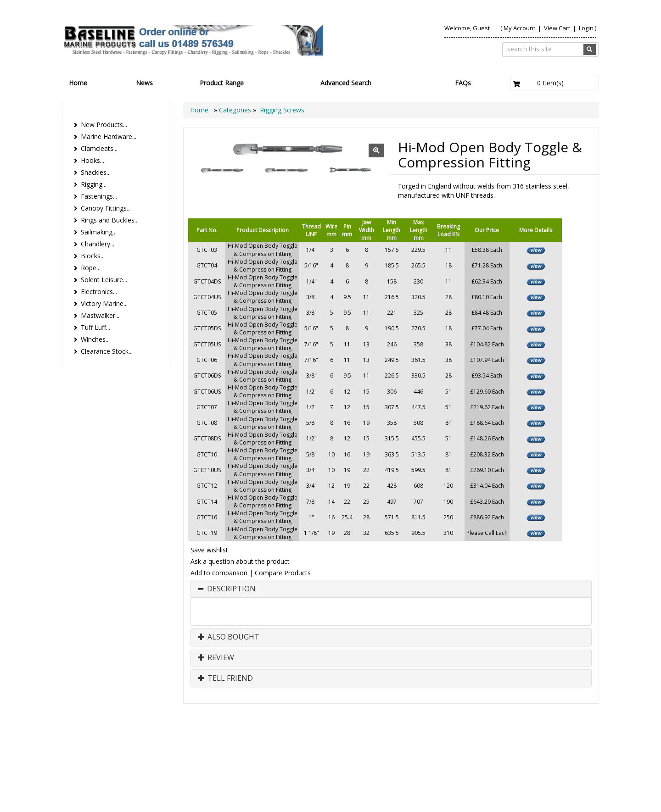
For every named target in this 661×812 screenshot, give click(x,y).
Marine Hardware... (109, 136)
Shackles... (96, 172)
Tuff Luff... (95, 327)
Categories (236, 110)
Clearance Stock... (107, 351)
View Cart (558, 28)
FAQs (463, 83)
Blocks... (93, 256)
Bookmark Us (571, 754)
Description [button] (231, 589)
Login (586, 28)
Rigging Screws (282, 110)
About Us (445, 745)
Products (405, 745)
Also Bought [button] (229, 637)
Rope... (91, 268)
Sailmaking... (99, 232)
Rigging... (94, 184)
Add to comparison (219, 573)
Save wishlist (209, 550)
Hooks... (92, 160)
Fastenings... (99, 196)
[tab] (391, 589)
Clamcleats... (99, 148)
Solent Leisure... (104, 280)
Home (78, 83)
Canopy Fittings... (106, 208)
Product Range (222, 83)
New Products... (104, 125)
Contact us (487, 745)
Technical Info (570, 745)
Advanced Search (346, 83)
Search (527, 745)
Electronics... (99, 292)
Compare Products (283, 573)
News (144, 83)
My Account (519, 28)
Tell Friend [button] (225, 679)
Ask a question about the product (240, 561)
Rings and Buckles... (110, 220)
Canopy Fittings (479, 754)
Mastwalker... (100, 315)
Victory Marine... (104, 303)
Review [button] (216, 658)
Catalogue (529, 754)
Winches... (95, 339)
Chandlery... (98, 244)
